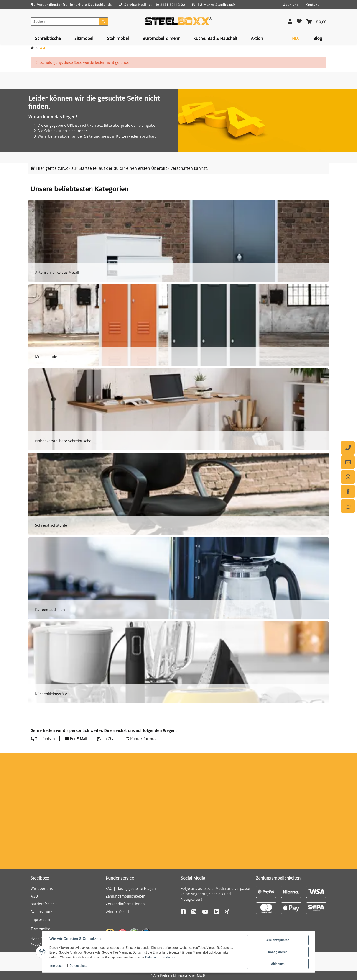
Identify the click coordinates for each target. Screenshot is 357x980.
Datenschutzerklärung (161, 957)
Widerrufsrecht (119, 912)
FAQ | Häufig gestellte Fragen (131, 888)
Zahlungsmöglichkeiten (126, 896)
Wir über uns (42, 888)
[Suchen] (65, 21)
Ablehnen (278, 964)
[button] (290, 21)
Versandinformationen (125, 904)
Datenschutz (41, 912)
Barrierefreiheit (44, 904)
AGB (34, 896)
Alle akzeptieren (278, 940)
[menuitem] (48, 38)
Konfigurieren (278, 952)
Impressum (40, 919)
